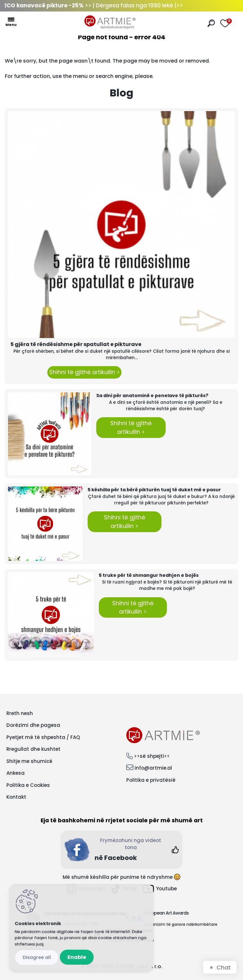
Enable (77, 957)
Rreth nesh (20, 713)
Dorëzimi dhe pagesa (33, 725)
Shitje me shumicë (29, 761)
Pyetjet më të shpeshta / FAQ (43, 737)
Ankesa (16, 773)
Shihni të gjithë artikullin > (84, 372)
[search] (211, 23)
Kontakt (16, 797)
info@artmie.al (153, 768)
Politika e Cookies (28, 785)
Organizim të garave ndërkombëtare (181, 924)
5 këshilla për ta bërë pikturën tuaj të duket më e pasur (154, 490)
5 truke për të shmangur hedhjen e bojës (149, 575)
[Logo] (110, 22)
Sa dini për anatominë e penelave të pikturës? (152, 396)
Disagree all (37, 957)
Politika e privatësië (151, 780)
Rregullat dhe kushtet (33, 749)
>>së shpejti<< (152, 756)
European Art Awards (167, 913)
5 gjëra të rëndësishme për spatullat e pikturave (76, 344)
